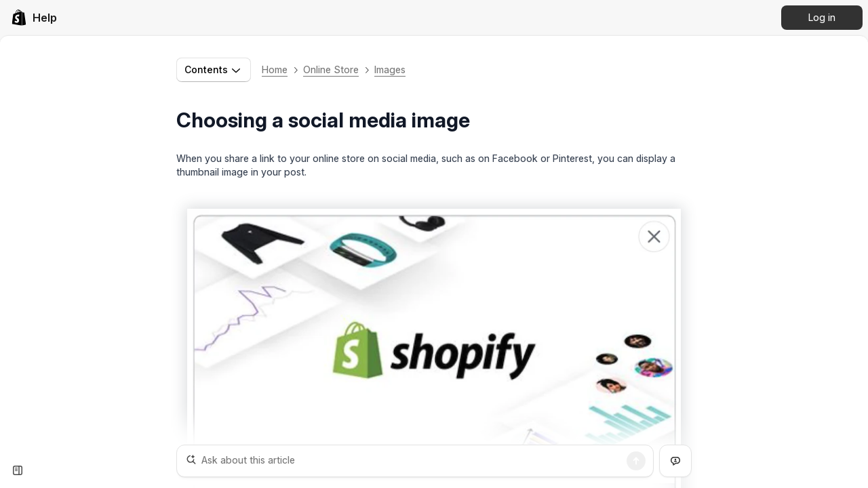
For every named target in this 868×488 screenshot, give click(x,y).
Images (390, 69)
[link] (34, 18)
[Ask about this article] (415, 461)
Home (275, 69)
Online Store (331, 69)
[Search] (636, 461)
